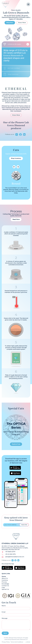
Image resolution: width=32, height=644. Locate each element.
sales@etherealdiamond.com (15, 557)
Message (5, 618)
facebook (20, 134)
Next (18, 167)
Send (5, 633)
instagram (17, 134)
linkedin (24, 134)
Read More (16, 219)
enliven (28, 642)
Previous (14, 167)
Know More (22, 23)
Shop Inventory (16, 158)
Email (4, 612)
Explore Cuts (16, 444)
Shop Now (10, 23)
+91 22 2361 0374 (10, 554)
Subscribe (24, 525)
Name (4, 606)
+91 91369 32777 (10, 552)
